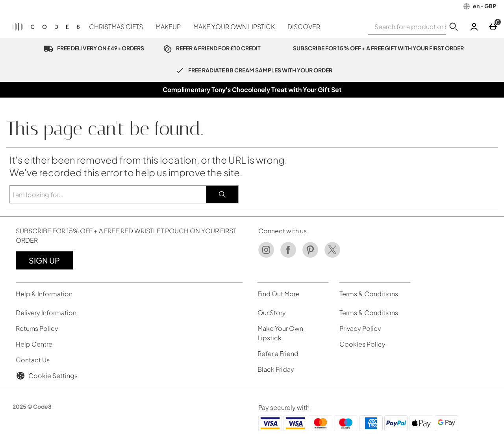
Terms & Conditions (369, 313)
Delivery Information (46, 313)
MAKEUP (168, 27)
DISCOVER (304, 27)
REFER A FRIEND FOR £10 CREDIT (210, 48)
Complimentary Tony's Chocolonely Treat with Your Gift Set (252, 89)
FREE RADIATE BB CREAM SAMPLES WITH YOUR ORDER (252, 70)
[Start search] (454, 27)
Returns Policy (37, 328)
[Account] (474, 27)
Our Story (272, 313)
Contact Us (33, 360)
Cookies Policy (362, 344)
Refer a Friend (278, 353)
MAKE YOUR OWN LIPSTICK (234, 27)
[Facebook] (288, 255)
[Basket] (493, 27)
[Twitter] (332, 255)
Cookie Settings (47, 376)
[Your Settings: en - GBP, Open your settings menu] (480, 6)
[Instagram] (266, 255)
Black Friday (276, 369)
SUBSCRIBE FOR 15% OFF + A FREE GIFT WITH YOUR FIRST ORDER (370, 48)
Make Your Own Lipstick (280, 333)
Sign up (44, 260)
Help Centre (34, 344)
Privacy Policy (360, 328)
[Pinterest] (310, 255)
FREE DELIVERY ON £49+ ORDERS (92, 48)
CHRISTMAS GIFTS (116, 27)
